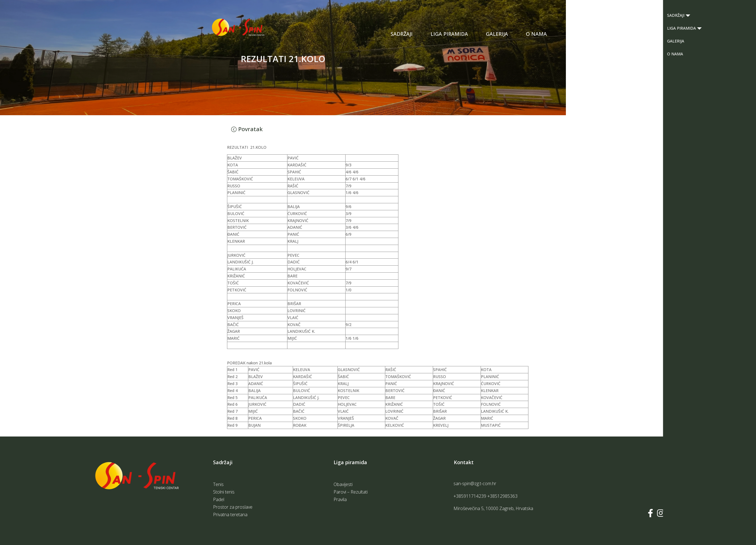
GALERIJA (497, 34)
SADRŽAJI (402, 34)
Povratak (250, 129)
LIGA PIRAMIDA (449, 34)
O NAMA (536, 34)
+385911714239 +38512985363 (486, 496)
